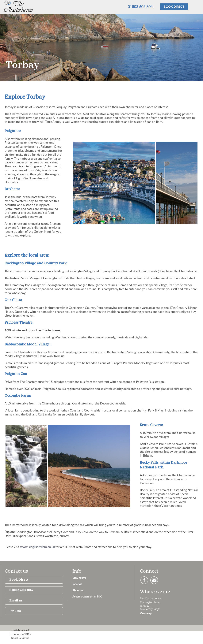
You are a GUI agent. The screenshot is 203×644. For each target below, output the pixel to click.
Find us (15, 611)
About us (78, 590)
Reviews (77, 584)
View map (146, 613)
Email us (16, 601)
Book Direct (19, 580)
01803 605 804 (140, 7)
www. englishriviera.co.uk (37, 547)
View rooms (79, 578)
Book (174, 7)
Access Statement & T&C (87, 596)
